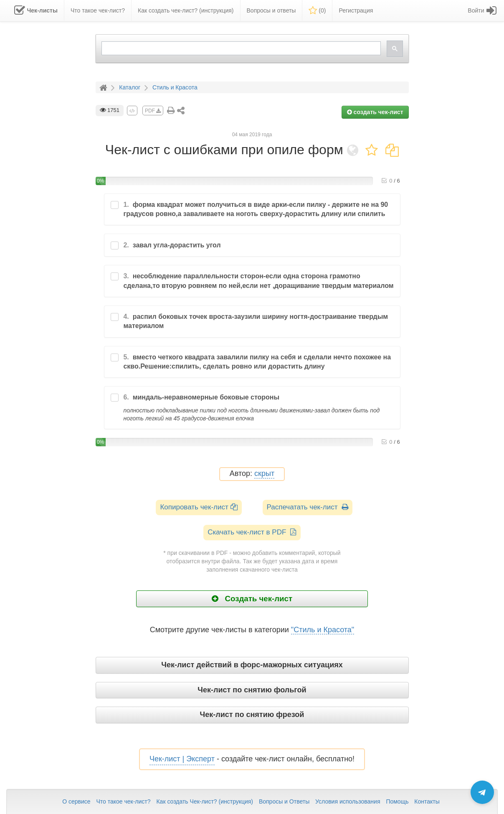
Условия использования (348, 801)
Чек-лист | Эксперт (182, 759)
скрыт (264, 474)
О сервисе (76, 801)
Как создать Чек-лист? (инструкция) (205, 801)
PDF (153, 111)
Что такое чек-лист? (123, 801)
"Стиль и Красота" (323, 630)
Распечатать (308, 507)
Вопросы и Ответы (284, 801)
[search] (240, 48)
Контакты (427, 801)
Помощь (397, 801)
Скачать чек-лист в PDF (252, 532)
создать (375, 112)
